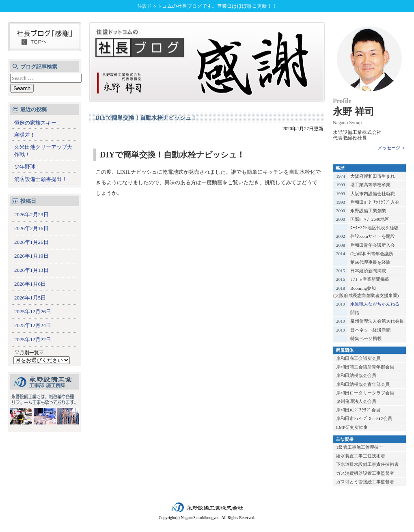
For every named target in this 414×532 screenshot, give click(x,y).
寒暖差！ (25, 135)
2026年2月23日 (31, 214)
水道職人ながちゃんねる (375, 304)
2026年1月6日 (30, 284)
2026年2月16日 (31, 228)
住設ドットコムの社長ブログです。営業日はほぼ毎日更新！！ (207, 6)
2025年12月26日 (33, 311)
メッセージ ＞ (392, 148)
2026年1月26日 (31, 242)
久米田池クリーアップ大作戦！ (43, 151)
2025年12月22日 (33, 339)
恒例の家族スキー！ (38, 123)
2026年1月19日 (31, 256)
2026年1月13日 (31, 270)
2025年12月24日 (33, 325)
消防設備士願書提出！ (41, 179)
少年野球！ (27, 167)
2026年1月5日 (30, 298)
